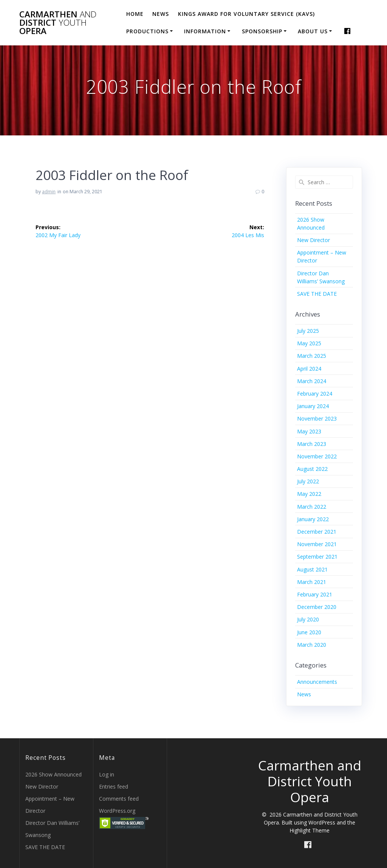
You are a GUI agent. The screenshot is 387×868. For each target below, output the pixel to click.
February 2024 (315, 394)
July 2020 (308, 619)
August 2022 (312, 469)
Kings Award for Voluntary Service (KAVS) (246, 14)
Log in (107, 774)
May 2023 (309, 431)
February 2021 (315, 594)
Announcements (317, 682)
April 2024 (309, 369)
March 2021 (312, 582)
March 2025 (312, 356)
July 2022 (308, 481)
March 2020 (312, 645)
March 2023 (312, 444)
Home (135, 14)
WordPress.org (117, 811)
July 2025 (308, 331)
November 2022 (317, 456)
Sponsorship (262, 31)
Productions (147, 31)
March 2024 (312, 381)
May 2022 (309, 494)
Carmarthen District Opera (58, 23)
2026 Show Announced (53, 774)
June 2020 (309, 632)
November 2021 (317, 544)
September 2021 (317, 557)
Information (205, 31)
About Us (313, 31)
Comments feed (119, 799)
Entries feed (114, 786)
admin (49, 192)
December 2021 (317, 532)
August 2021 (312, 569)
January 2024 (313, 406)
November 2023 (317, 418)
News (161, 14)
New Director (313, 240)
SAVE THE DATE (317, 294)
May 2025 (309, 343)
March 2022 (312, 507)
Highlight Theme (310, 830)
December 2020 (317, 607)
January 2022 (313, 519)
